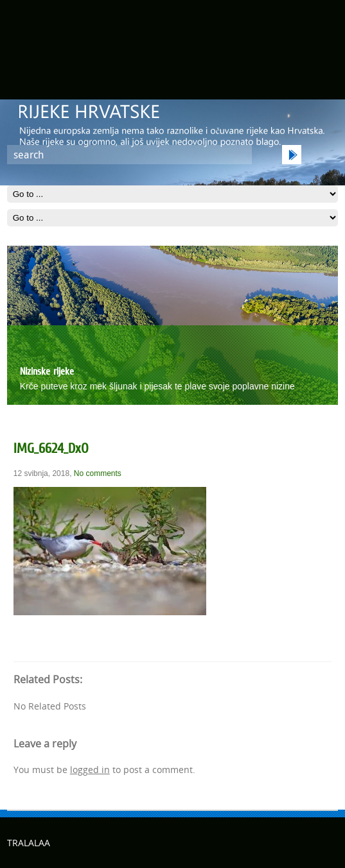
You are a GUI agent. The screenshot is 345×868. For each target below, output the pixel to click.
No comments (98, 473)
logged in (90, 770)
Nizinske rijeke (47, 371)
